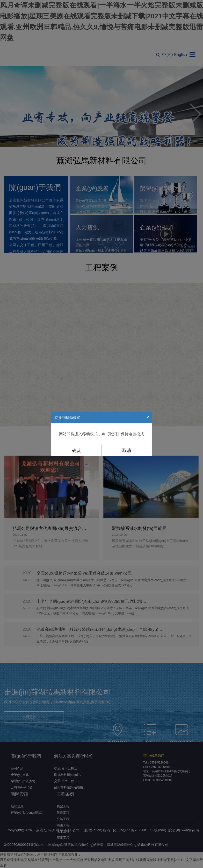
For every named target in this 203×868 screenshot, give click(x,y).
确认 (76, 451)
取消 (127, 451)
